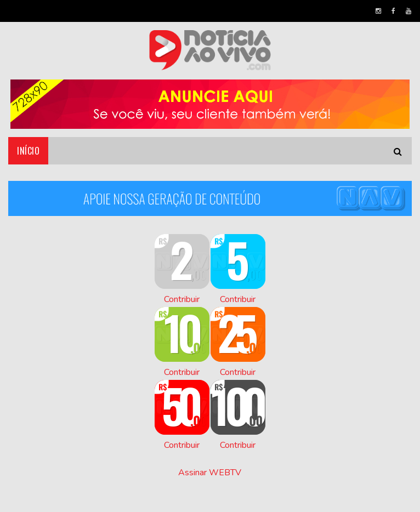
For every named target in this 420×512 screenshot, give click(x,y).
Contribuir (182, 299)
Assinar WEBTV (210, 473)
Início (28, 151)
